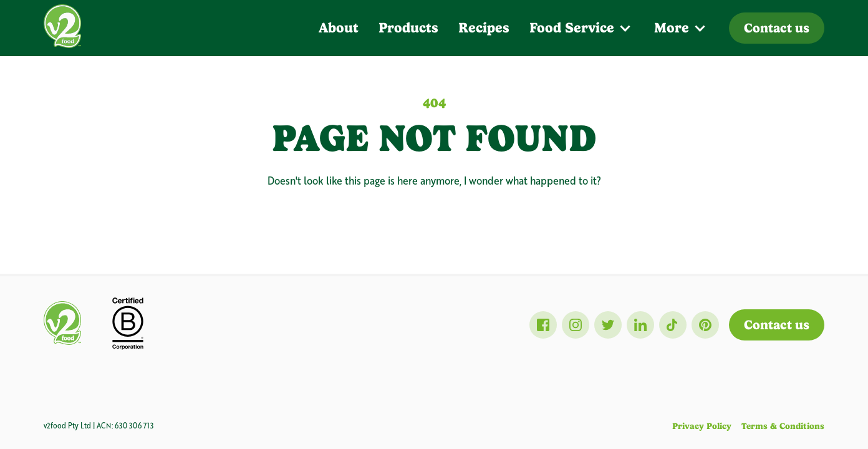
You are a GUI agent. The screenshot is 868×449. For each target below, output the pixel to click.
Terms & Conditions (783, 426)
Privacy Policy (702, 426)
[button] (582, 28)
